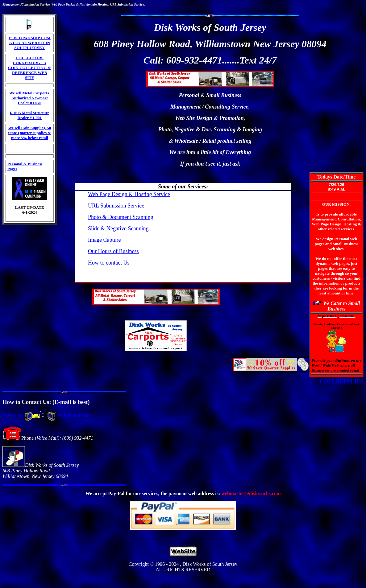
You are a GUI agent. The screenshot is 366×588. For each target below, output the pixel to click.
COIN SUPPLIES (341, 381)
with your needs (73, 415)
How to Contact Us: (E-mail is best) (46, 402)
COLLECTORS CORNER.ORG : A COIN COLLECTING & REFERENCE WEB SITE (29, 68)
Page (61, 4)
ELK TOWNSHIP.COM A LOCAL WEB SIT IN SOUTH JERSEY (30, 43)
